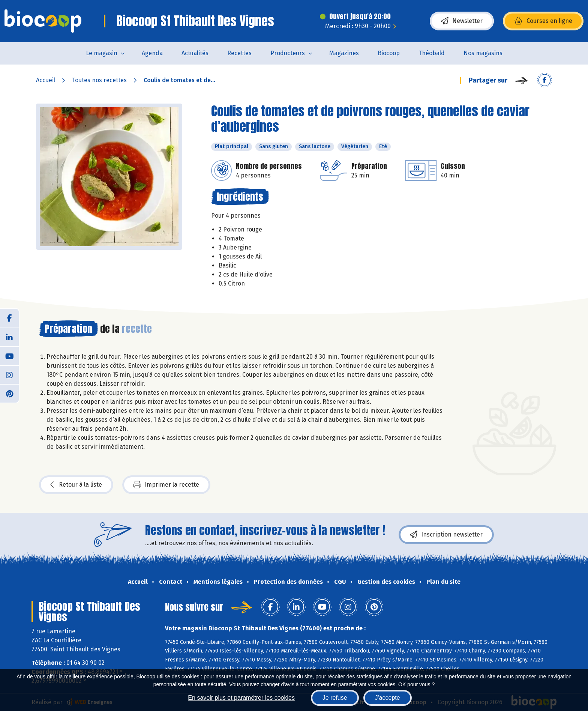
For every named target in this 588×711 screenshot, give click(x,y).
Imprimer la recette (166, 485)
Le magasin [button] (102, 53)
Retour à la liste (76, 485)
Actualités (195, 53)
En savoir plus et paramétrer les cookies (241, 698)
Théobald (432, 53)
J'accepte (388, 698)
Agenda (152, 53)
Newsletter (462, 21)
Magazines (344, 53)
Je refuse (335, 698)
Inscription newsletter (446, 535)
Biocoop (389, 53)
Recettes (239, 53)
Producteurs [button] (288, 53)
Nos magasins (483, 53)
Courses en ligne (543, 21)
